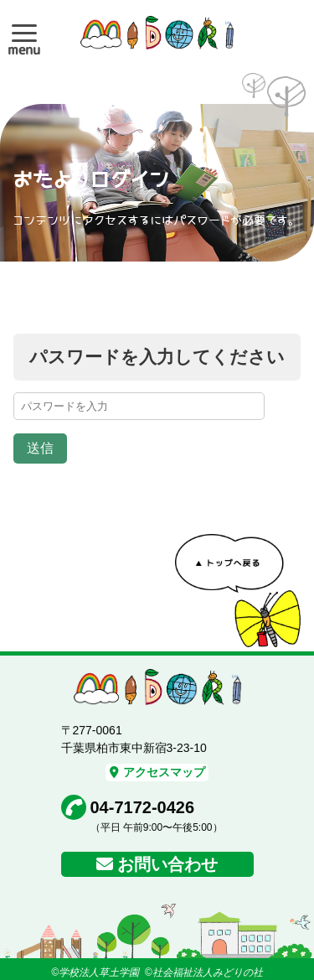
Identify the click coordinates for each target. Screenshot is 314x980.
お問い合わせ (167, 864)
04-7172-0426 (143, 807)
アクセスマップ (157, 772)
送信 (40, 448)
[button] (24, 33)
